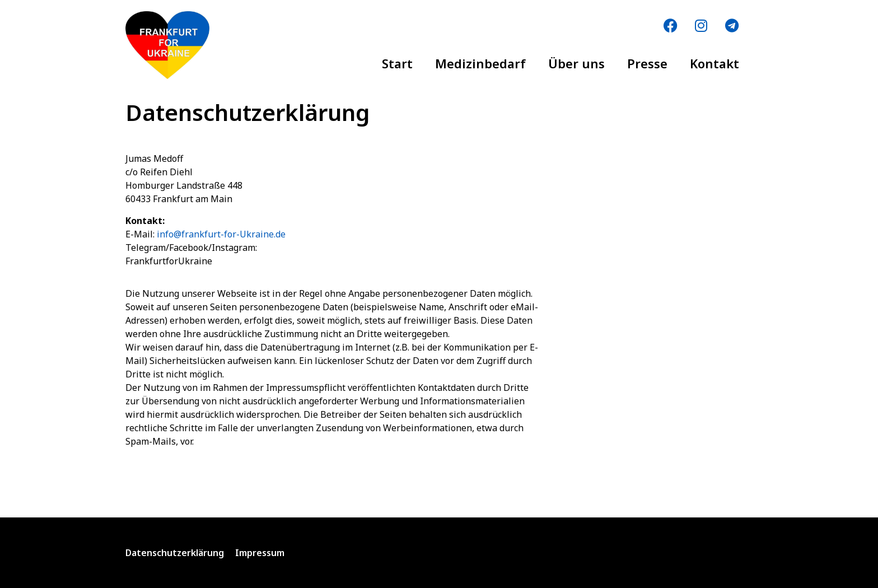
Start (397, 63)
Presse (647, 63)
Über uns (576, 63)
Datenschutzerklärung (175, 553)
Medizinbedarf (480, 63)
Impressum (260, 553)
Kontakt (714, 63)
